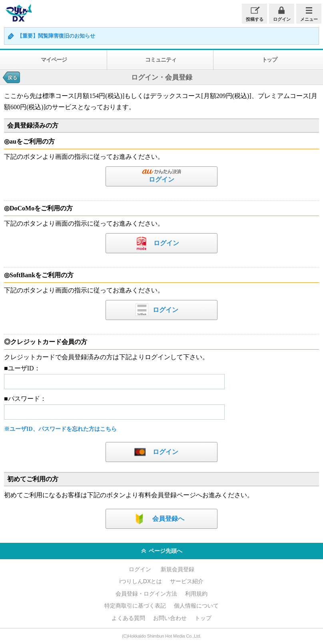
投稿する (255, 19)
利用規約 (196, 594)
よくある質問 (128, 618)
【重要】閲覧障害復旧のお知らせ (56, 36)
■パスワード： (25, 399)
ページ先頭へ (162, 551)
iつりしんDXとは (141, 581)
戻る (12, 78)
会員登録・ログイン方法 (146, 594)
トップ (203, 618)
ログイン (282, 19)
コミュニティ (161, 60)
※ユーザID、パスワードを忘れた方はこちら (60, 429)
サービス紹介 (187, 581)
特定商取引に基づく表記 (135, 606)
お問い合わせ (170, 618)
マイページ (54, 60)
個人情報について (196, 606)
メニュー (309, 19)
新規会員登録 (177, 569)
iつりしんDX (18, 13)
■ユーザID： (22, 368)
